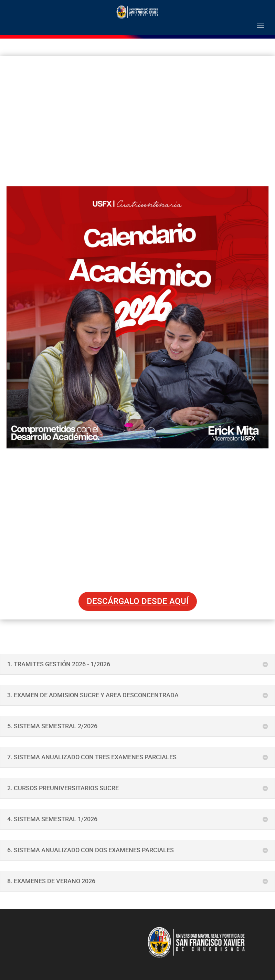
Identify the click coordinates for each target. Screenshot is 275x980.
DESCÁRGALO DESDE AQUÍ (138, 601)
